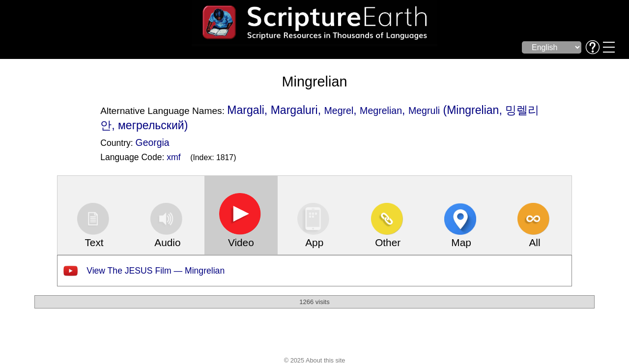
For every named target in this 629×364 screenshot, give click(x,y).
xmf (173, 157)
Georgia (153, 142)
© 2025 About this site (315, 360)
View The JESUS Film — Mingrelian (156, 271)
